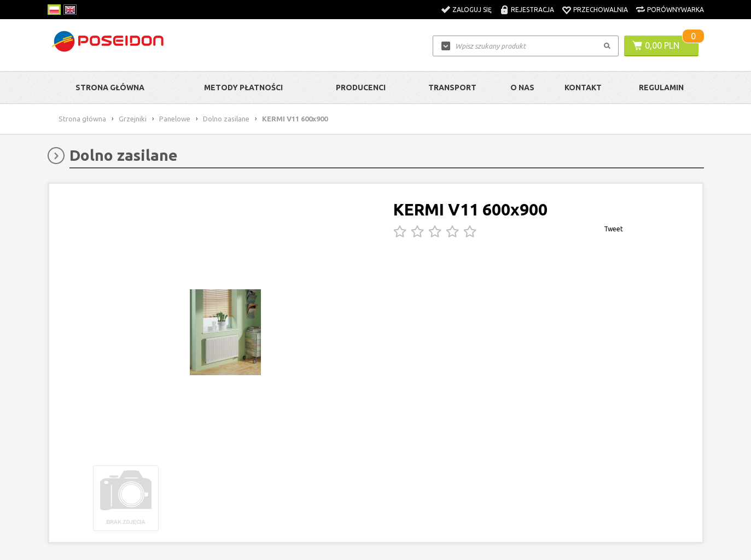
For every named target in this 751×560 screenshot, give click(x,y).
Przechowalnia (601, 10)
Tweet (613, 229)
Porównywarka (676, 10)
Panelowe (175, 119)
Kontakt (583, 87)
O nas (522, 87)
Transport (452, 87)
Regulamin (661, 87)
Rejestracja (532, 10)
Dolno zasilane (226, 119)
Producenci (361, 87)
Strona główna (110, 87)
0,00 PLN (662, 45)
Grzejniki (133, 119)
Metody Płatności (243, 87)
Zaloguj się (472, 10)
